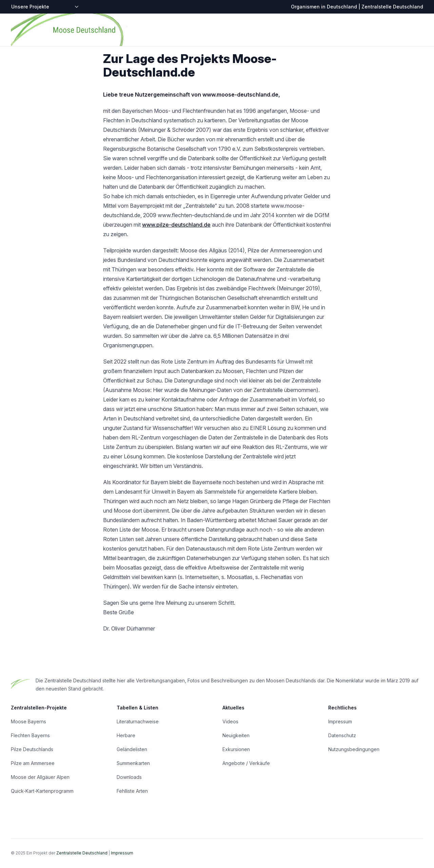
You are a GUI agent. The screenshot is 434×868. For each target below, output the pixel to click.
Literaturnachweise (138, 721)
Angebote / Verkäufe (246, 763)
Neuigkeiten (236, 735)
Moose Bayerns (28, 721)
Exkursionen (236, 749)
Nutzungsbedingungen (354, 749)
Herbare (126, 735)
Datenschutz (342, 735)
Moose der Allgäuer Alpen (40, 777)
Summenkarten (133, 763)
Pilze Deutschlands (32, 749)
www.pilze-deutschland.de (176, 225)
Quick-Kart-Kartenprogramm (42, 791)
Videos (230, 721)
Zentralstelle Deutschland (82, 853)
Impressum (340, 721)
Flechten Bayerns (30, 735)
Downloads (129, 777)
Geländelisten (132, 749)
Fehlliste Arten (132, 791)
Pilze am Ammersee (33, 763)
